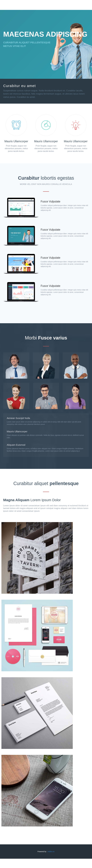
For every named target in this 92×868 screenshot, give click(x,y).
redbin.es (51, 852)
